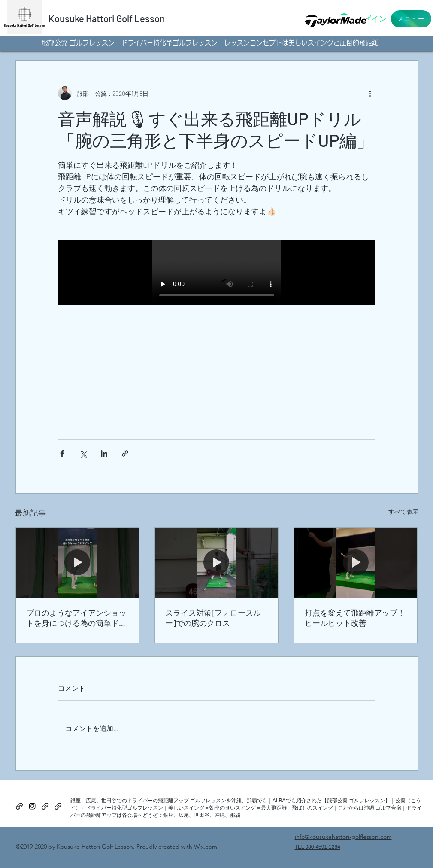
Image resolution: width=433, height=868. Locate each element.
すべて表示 (403, 511)
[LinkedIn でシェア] (104, 454)
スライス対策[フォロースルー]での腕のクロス (213, 618)
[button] (411, 19)
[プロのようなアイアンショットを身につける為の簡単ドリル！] (77, 563)
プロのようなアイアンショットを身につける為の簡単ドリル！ (76, 618)
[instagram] (32, 806)
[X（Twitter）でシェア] (83, 454)
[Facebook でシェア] (62, 454)
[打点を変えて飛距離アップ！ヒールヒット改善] (356, 563)
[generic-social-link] (19, 806)
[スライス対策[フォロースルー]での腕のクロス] (216, 563)
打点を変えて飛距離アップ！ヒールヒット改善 (355, 618)
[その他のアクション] (370, 93)
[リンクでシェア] (125, 454)
